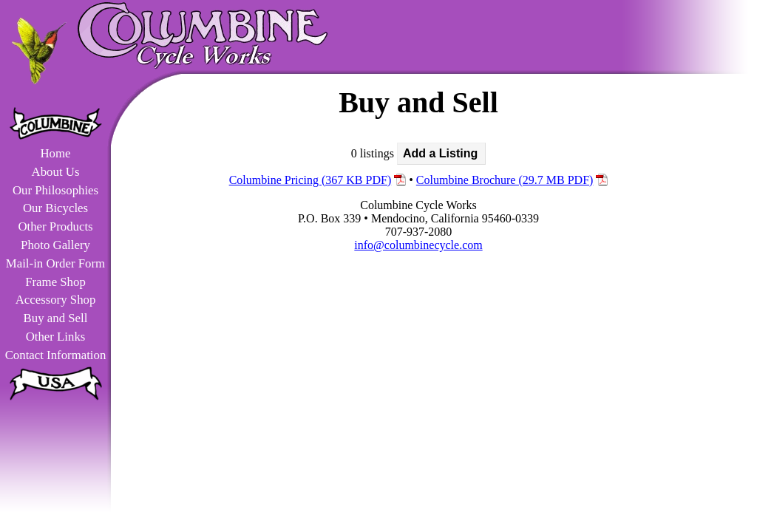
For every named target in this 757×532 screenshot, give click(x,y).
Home (55, 153)
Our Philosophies (55, 190)
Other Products (55, 226)
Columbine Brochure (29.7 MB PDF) (505, 180)
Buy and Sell (56, 318)
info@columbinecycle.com (418, 245)
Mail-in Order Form (55, 263)
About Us (56, 172)
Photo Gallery (55, 245)
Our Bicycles (55, 208)
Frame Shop (55, 282)
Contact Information (56, 355)
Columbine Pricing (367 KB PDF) (310, 180)
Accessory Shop (56, 300)
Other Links (56, 337)
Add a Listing (440, 153)
